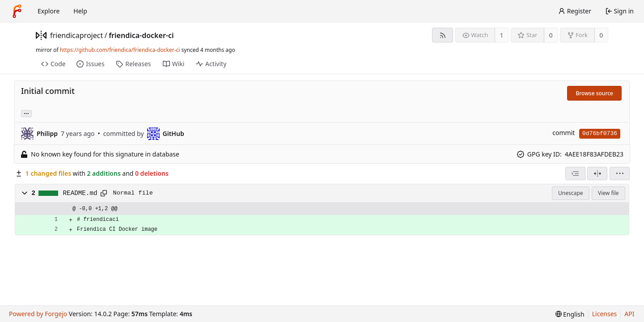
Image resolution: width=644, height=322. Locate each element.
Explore (49, 11)
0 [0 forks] (601, 35)
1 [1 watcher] (502, 35)
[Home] (17, 11)
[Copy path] (104, 193)
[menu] (620, 174)
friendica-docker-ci (141, 35)
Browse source (594, 93)
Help (80, 11)
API (629, 314)
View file (608, 193)
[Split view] (597, 174)
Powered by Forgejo (38, 314)
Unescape (570, 193)
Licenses (605, 314)
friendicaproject (76, 35)
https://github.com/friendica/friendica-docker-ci (120, 50)
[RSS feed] (443, 35)
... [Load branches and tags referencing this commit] (26, 113)
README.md (80, 193)
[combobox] (575, 174)
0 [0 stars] (551, 35)
